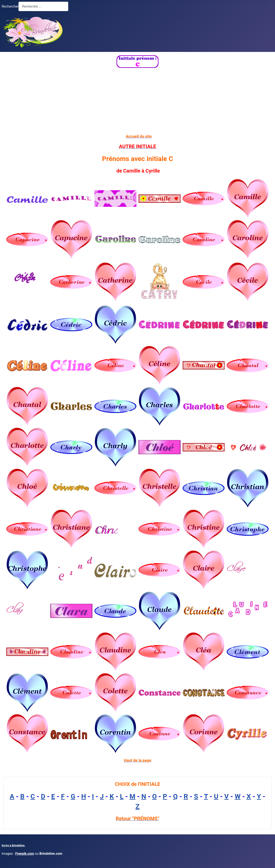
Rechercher (10, 6)
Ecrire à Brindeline (14, 845)
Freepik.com (25, 854)
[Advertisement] (137, 101)
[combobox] (43, 6)
